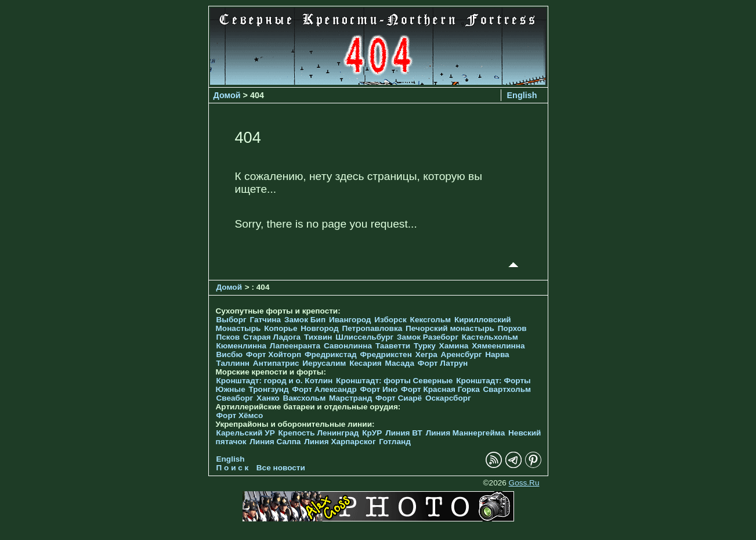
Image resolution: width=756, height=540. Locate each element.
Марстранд (350, 398)
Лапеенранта (295, 346)
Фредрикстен (386, 354)
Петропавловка (372, 328)
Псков (228, 337)
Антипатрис (276, 363)
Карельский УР (246, 433)
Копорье (281, 328)
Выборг (231, 320)
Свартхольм (507, 389)
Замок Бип (305, 320)
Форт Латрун (443, 363)
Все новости (281, 468)
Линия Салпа (275, 442)
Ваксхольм (305, 398)
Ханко (268, 398)
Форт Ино (379, 389)
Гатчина (265, 320)
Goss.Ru (524, 483)
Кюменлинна (242, 346)
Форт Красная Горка (440, 389)
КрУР (372, 433)
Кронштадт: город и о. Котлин (275, 381)
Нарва (497, 354)
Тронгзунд (268, 389)
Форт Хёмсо (240, 415)
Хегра (426, 354)
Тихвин (318, 337)
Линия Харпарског (340, 442)
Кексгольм (431, 320)
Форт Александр (324, 389)
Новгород (319, 328)
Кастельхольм (490, 337)
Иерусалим (324, 363)
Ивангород (350, 320)
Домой (227, 95)
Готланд (395, 442)
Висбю (230, 354)
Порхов (512, 328)
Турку (425, 346)
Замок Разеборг (428, 337)
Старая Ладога (272, 337)
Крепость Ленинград (319, 433)
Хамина (454, 346)
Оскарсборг (448, 398)
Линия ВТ (404, 433)
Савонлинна (348, 346)
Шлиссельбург (364, 337)
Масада (399, 363)
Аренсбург (462, 354)
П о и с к (233, 468)
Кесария (366, 363)
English (522, 95)
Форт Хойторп (274, 354)
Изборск (390, 320)
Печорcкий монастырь (450, 328)
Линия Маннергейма (466, 433)
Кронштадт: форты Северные (394, 381)
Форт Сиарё (399, 398)
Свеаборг (235, 398)
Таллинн (233, 363)
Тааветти (393, 346)
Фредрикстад (331, 354)
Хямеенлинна (498, 346)
